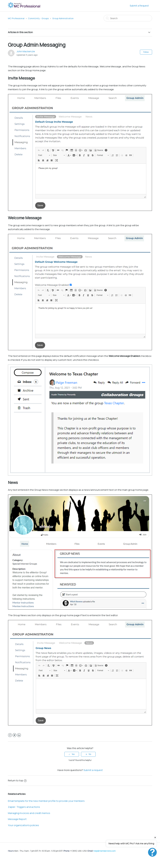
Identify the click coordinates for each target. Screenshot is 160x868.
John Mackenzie (26, 51)
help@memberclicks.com (105, 851)
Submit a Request (139, 6)
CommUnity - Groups (38, 18)
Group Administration (63, 18)
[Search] (128, 18)
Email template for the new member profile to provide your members (46, 801)
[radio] (72, 754)
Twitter (14, 735)
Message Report (17, 819)
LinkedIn (19, 735)
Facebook (10, 735)
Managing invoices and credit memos (29, 813)
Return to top (17, 780)
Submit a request (93, 770)
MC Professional (16, 18)
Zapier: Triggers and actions (24, 807)
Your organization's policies (23, 825)
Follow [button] (146, 52)
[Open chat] (152, 852)
